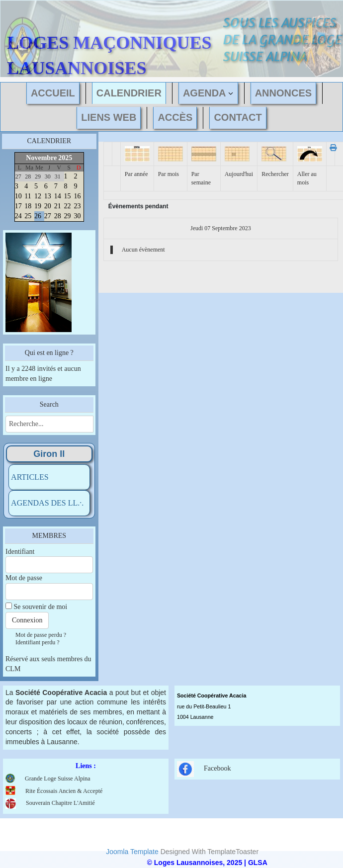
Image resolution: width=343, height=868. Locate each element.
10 (18, 196)
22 (68, 206)
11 (28, 196)
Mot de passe (24, 578)
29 (68, 216)
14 (58, 196)
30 (77, 216)
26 (38, 216)
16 (77, 196)
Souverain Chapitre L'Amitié (50, 803)
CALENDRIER (129, 93)
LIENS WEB (109, 117)
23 (77, 206)
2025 (65, 158)
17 (18, 206)
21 (58, 206)
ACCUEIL (53, 93)
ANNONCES (283, 93)
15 (68, 196)
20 (48, 206)
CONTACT (238, 117)
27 (48, 216)
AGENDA (205, 93)
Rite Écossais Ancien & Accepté (64, 791)
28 (58, 216)
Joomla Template (132, 852)
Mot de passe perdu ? (41, 635)
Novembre (41, 158)
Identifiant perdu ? (38, 642)
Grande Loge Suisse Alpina (58, 779)
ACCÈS (175, 117)
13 (48, 196)
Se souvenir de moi (41, 607)
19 (38, 206)
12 (38, 196)
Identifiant (20, 552)
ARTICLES (30, 477)
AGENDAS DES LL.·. (47, 503)
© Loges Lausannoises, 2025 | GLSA (207, 863)
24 (18, 216)
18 (28, 206)
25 (28, 216)
